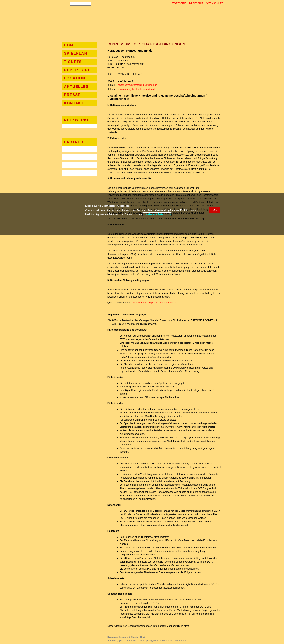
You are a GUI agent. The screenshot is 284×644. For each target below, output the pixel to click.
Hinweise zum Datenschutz (157, 214)
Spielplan (76, 53)
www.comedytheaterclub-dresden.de (137, 89)
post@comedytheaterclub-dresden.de (137, 85)
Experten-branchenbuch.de (163, 303)
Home (70, 45)
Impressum (196, 3)
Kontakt (74, 103)
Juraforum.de (139, 303)
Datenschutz (214, 3)
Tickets (73, 62)
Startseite (179, 3)
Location (75, 78)
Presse (72, 95)
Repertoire (77, 70)
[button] (215, 210)
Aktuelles (76, 87)
